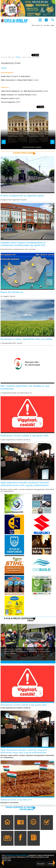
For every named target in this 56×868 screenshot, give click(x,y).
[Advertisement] (28, 40)
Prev (4, 656)
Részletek (41, 864)
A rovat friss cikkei (23, 153)
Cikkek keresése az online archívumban (20, 808)
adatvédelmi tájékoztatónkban (17, 855)
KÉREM (51, 864)
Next (53, 656)
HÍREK (18, 57)
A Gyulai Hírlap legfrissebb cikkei (19, 620)
